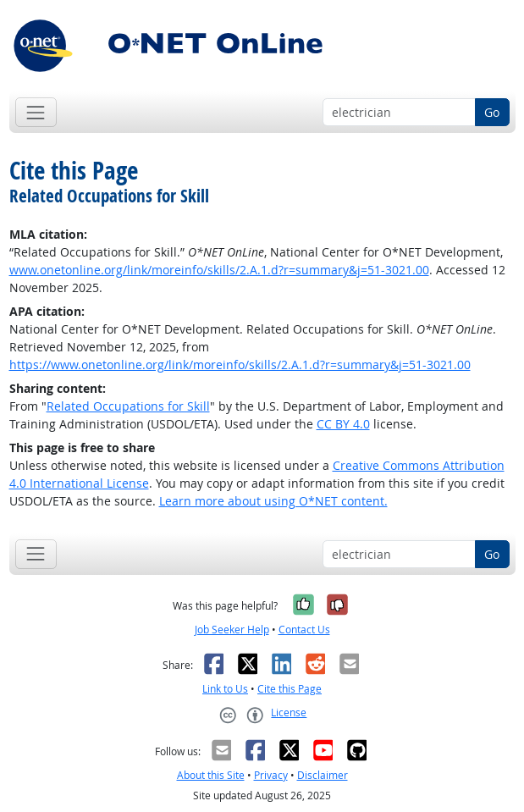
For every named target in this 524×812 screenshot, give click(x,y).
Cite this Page (290, 689)
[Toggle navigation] (36, 112)
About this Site (211, 775)
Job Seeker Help (232, 630)
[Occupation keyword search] (399, 113)
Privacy (271, 775)
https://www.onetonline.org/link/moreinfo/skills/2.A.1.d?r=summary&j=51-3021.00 (240, 365)
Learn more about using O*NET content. (273, 501)
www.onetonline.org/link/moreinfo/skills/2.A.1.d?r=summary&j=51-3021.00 (219, 270)
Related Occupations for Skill (128, 406)
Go (492, 112)
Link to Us (225, 689)
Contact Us (304, 630)
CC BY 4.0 (343, 424)
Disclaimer (323, 775)
